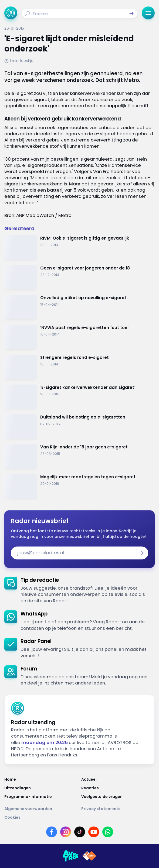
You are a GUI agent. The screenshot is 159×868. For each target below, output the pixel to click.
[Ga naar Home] (11, 13)
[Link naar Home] (41, 779)
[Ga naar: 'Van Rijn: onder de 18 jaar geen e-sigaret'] (79, 456)
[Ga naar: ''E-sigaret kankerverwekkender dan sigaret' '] (79, 397)
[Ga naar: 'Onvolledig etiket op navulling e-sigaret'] (79, 307)
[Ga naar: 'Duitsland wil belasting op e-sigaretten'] (79, 426)
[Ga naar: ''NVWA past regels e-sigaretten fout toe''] (79, 337)
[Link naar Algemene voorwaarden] (41, 809)
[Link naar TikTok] (80, 832)
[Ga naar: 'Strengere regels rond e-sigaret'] (79, 367)
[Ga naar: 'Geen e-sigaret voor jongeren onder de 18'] (79, 277)
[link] (79, 590)
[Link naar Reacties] (118, 788)
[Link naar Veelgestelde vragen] (118, 797)
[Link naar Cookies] (79, 817)
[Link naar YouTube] (94, 832)
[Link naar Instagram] (66, 832)
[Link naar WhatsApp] (108, 832)
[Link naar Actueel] (118, 779)
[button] (131, 13)
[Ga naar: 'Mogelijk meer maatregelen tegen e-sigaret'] (79, 486)
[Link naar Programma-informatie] (41, 797)
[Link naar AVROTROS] (70, 856)
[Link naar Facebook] (52, 832)
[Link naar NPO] (89, 856)
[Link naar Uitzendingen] (41, 788)
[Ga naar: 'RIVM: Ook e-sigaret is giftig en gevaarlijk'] (79, 248)
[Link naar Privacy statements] (118, 809)
